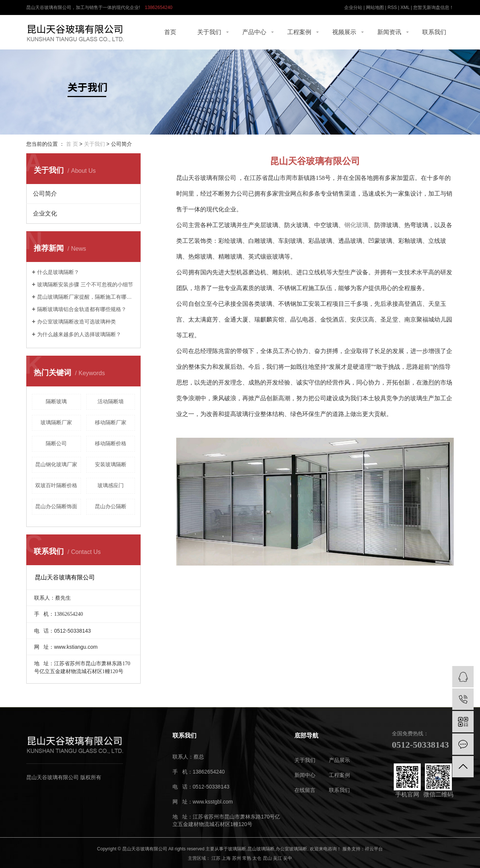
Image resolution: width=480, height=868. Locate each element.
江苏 (216, 858)
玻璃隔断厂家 (56, 422)
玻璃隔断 (237, 849)
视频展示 (344, 32)
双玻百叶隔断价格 (56, 485)
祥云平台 (374, 849)
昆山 (267, 858)
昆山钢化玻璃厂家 (56, 464)
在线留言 (305, 790)
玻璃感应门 (111, 485)
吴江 (277, 858)
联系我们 (434, 32)
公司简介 (45, 194)
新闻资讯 (389, 32)
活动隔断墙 (111, 401)
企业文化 (45, 213)
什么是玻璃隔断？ (58, 272)
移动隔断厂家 (111, 422)
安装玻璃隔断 (111, 464)
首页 (170, 32)
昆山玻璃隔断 (261, 849)
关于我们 (209, 32)
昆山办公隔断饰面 (56, 506)
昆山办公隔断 (111, 506)
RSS (392, 7)
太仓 (257, 858)
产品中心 (254, 32)
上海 (226, 858)
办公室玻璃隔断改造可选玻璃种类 (76, 322)
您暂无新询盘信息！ (433, 7)
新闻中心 (305, 775)
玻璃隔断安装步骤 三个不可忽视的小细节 (85, 284)
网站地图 (375, 7)
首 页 (72, 144)
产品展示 (339, 760)
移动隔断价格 (111, 443)
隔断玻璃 (56, 401)
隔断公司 (56, 443)
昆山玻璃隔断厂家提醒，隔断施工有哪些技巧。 (86, 297)
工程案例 (299, 32)
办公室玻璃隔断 (291, 849)
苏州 (237, 858)
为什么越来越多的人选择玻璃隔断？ (79, 334)
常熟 (247, 858)
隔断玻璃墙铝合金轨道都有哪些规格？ (82, 309)
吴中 (288, 858)
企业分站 (353, 7)
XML (405, 7)
